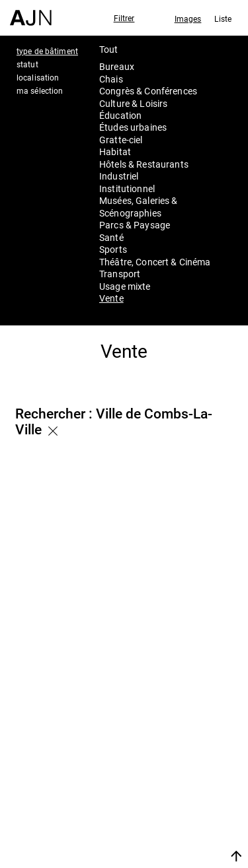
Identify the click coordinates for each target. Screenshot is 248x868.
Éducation (120, 115)
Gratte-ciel (121, 140)
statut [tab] (27, 64)
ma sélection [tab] (40, 90)
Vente (111, 298)
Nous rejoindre (168, 840)
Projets (159, 793)
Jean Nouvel (175, 758)
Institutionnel (127, 188)
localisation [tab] (38, 77)
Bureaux (117, 66)
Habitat (115, 151)
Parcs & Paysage (135, 225)
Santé (111, 237)
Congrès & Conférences (148, 91)
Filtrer (124, 18)
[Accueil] (31, 13)
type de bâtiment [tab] (47, 51)
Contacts (165, 811)
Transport (120, 274)
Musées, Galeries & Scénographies (139, 206)
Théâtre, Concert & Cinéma (155, 262)
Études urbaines (133, 127)
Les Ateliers (173, 776)
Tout (109, 49)
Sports (113, 249)
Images (188, 18)
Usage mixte (125, 286)
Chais (111, 79)
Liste (223, 18)
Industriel (119, 176)
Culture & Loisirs (133, 103)
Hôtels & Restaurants (144, 164)
